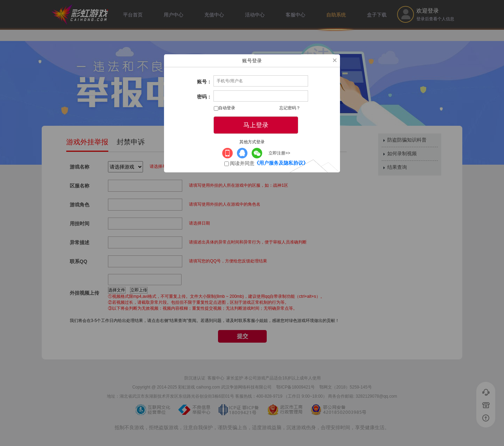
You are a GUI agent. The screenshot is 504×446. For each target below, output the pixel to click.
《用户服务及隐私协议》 (281, 163)
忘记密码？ (290, 108)
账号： (204, 82)
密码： (204, 97)
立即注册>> (279, 153)
